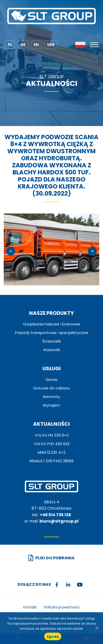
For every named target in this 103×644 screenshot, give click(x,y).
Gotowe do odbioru (51, 388)
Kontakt (30, 607)
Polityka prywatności (62, 607)
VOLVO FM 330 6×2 (52, 435)
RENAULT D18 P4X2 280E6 (52, 461)
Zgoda (53, 637)
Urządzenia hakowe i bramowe (51, 324)
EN (36, 45)
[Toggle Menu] (94, 45)
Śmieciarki (51, 341)
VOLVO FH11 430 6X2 (52, 444)
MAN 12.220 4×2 (52, 452)
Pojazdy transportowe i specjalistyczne (52, 333)
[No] (97, 628)
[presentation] (11, 251)
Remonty (51, 397)
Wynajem (51, 405)
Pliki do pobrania (55, 558)
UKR (51, 45)
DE (23, 45)
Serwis (52, 379)
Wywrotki (52, 350)
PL (10, 45)
